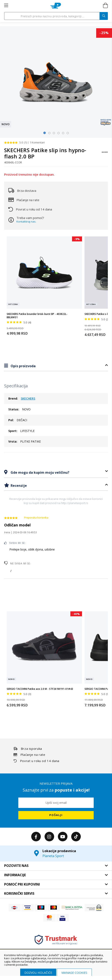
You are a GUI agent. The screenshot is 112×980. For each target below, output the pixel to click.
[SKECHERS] (105, 154)
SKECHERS (28, 398)
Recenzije (18, 486)
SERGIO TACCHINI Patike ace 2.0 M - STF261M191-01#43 (40, 689)
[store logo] (56, 6)
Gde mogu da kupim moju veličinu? (40, 472)
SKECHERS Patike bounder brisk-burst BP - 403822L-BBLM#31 (37, 316)
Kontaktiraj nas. (26, 221)
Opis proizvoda (23, 366)
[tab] (56, 366)
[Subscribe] (56, 815)
